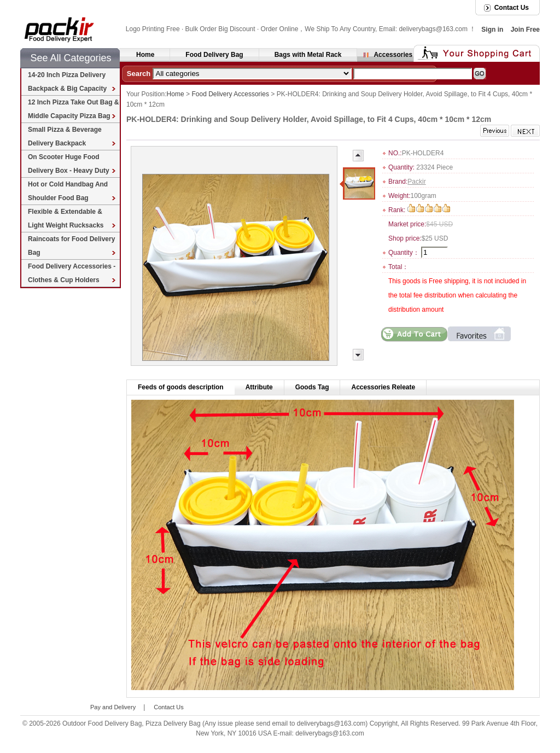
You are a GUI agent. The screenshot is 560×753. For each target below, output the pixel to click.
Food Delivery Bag (214, 55)
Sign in (492, 30)
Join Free (525, 30)
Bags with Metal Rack (308, 55)
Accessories (393, 55)
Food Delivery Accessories (231, 94)
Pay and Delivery (113, 707)
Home (145, 55)
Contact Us (512, 8)
